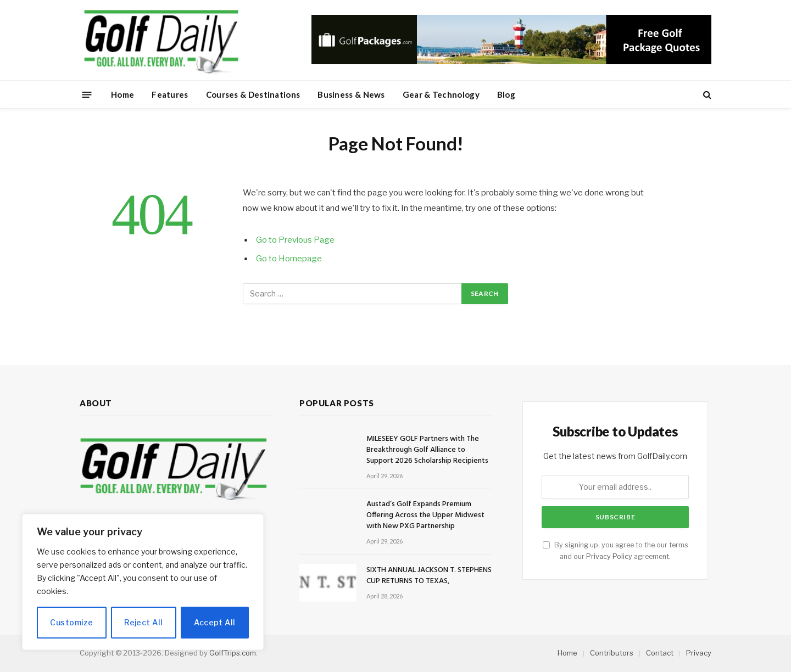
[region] (143, 582)
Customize (71, 622)
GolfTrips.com (233, 653)
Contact (660, 653)
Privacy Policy (609, 556)
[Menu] (87, 94)
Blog (506, 94)
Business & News (351, 94)
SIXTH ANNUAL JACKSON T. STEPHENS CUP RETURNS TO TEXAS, (429, 576)
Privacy (699, 653)
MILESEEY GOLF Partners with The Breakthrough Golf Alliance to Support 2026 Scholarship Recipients (427, 450)
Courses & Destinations (253, 94)
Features (170, 94)
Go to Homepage (289, 259)
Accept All (215, 622)
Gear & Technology (441, 94)
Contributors (612, 653)
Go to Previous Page (295, 240)
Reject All (143, 622)
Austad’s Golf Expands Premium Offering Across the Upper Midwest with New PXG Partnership (425, 516)
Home (122, 94)
